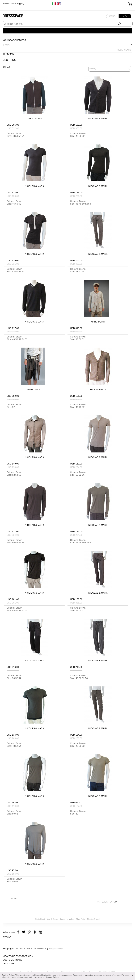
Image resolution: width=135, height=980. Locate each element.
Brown (6, 45)
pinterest (29, 932)
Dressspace (16, 17)
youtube (40, 932)
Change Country (55, 949)
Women (113, 16)
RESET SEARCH (125, 50)
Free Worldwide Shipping (13, 3)
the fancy (35, 932)
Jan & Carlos (53, 919)
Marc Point (81, 919)
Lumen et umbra (67, 919)
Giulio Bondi (40, 919)
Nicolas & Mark (94, 919)
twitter (24, 932)
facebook (19, 932)
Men (125, 16)
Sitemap (7, 937)
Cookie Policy (8, 975)
